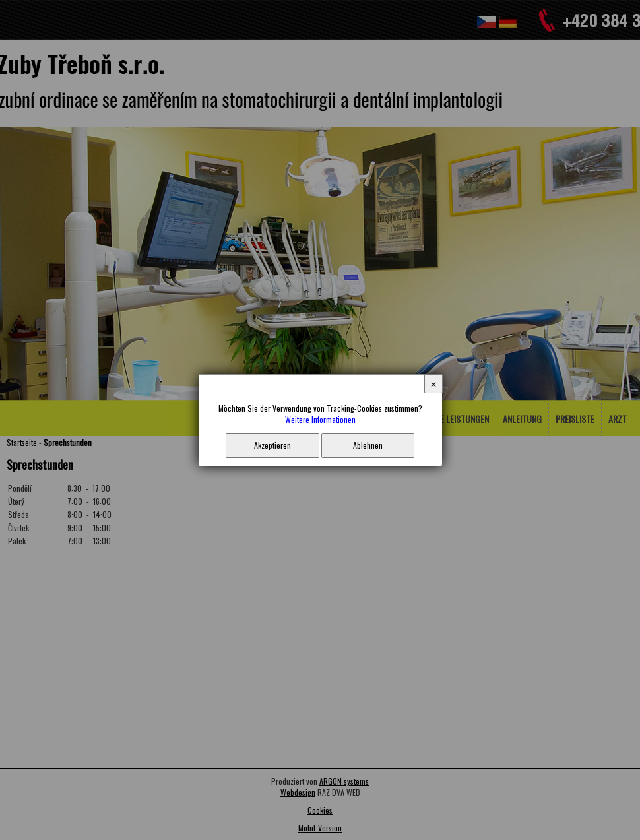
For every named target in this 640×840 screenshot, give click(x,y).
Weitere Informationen (320, 419)
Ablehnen (368, 445)
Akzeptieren (272, 445)
